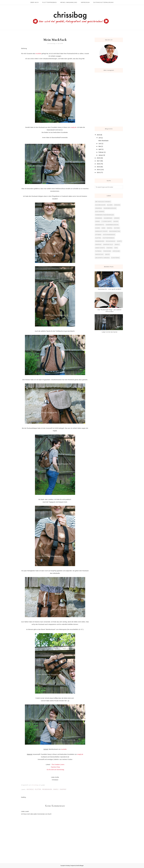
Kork (103, 228)
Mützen (117, 228)
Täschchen (107, 251)
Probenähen (47, 789)
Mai (100, 146)
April (100, 149)
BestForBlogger (80, 866)
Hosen (97, 221)
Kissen (98, 228)
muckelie (38, 53)
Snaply (56, 789)
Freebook (99, 218)
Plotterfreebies (109, 238)
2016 (98, 164)
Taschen (109, 248)
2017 (98, 161)
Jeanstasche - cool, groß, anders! (110, 289)
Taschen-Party (56, 767)
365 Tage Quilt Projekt (103, 202)
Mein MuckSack (103, 141)
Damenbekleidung (110, 208)
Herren (117, 218)
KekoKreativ (100, 225)
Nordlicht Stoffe (101, 231)
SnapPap (63, 789)
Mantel (110, 228)
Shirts (119, 241)
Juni (100, 144)
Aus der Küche (100, 205)
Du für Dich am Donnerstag (56, 770)
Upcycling (116, 251)
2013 (98, 172)
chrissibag (67, 866)
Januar (101, 155)
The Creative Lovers (58, 764)
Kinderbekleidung (112, 225)
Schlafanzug (111, 241)
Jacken (116, 221)
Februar (101, 152)
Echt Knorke (100, 212)
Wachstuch (99, 254)
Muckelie (30, 789)
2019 (98, 135)
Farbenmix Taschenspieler (105, 215)
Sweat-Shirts (100, 248)
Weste (107, 254)
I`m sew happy (107, 221)
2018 (98, 158)
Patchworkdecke (109, 235)
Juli (100, 138)
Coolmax (117, 205)
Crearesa (99, 208)
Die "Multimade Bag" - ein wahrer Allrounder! (109, 311)
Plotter (38, 789)
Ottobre (98, 235)
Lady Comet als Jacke (110, 332)
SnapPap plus (108, 244)
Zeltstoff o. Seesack (102, 258)
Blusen (110, 205)
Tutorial (98, 251)
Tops (116, 248)
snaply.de (73, 127)
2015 (98, 167)
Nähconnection (115, 231)
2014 (98, 170)
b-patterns (115, 258)
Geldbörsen (108, 218)
